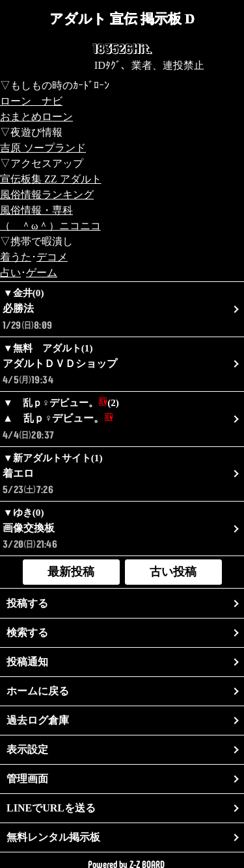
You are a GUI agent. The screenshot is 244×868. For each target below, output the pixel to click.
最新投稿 (71, 572)
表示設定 (27, 749)
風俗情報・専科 (36, 210)
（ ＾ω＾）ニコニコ (50, 226)
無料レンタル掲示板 (53, 837)
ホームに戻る (38, 691)
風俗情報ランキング (47, 195)
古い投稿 (173, 572)
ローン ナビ (31, 101)
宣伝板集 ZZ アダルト (51, 179)
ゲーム (42, 273)
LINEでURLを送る (51, 808)
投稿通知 (27, 662)
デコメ (52, 257)
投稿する (27, 603)
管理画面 (27, 779)
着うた (16, 257)
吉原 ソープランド (43, 148)
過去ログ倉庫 (38, 720)
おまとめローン (36, 117)
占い (10, 273)
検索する (27, 632)
